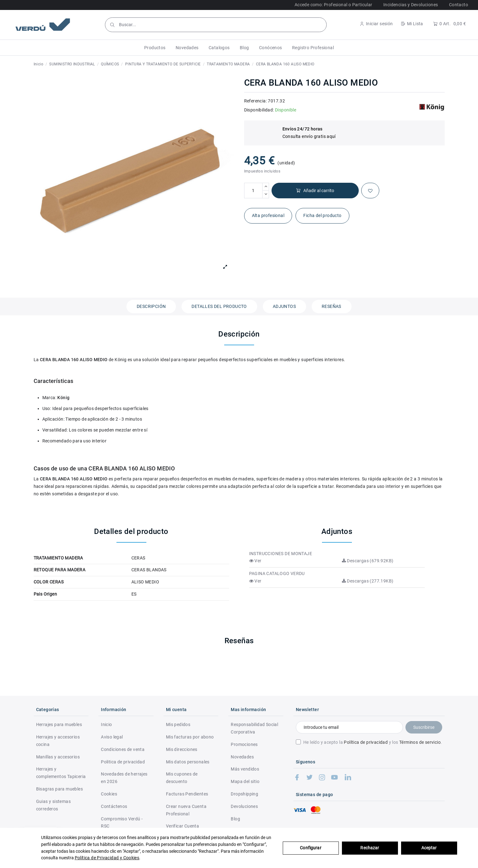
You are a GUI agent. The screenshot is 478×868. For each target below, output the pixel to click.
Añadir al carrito (315, 191)
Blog (235, 819)
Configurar (310, 848)
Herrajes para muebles (59, 724)
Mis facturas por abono (190, 737)
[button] (155, 48)
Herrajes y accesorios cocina (58, 741)
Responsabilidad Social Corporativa (254, 728)
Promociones (244, 744)
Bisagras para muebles (59, 789)
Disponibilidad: (259, 110)
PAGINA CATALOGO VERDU (277, 573)
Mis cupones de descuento (182, 778)
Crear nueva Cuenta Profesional (186, 810)
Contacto (459, 5)
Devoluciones (244, 806)
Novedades (242, 757)
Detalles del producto (219, 306)
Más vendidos (245, 769)
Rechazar (370, 848)
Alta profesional (268, 215)
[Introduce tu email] (349, 727)
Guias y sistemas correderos (53, 805)
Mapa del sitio (245, 781)
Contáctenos (114, 806)
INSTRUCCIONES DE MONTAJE (281, 554)
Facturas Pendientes (187, 794)
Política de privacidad (366, 742)
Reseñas (331, 306)
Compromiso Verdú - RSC (122, 823)
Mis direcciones (182, 749)
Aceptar (429, 848)
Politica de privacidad (123, 762)
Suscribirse (424, 727)
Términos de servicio (420, 742)
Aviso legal (112, 737)
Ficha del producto (322, 215)
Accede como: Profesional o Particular (334, 5)
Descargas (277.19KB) (368, 581)
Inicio (106, 724)
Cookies (109, 794)
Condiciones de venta (123, 749)
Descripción (151, 306)
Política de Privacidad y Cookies (107, 858)
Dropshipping (244, 794)
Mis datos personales (188, 762)
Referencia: (256, 101)
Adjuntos (284, 306)
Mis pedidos (178, 724)
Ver (255, 561)
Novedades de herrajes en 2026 (124, 778)
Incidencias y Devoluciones (411, 5)
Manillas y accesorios (58, 757)
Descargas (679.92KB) (368, 561)
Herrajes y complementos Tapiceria (61, 773)
